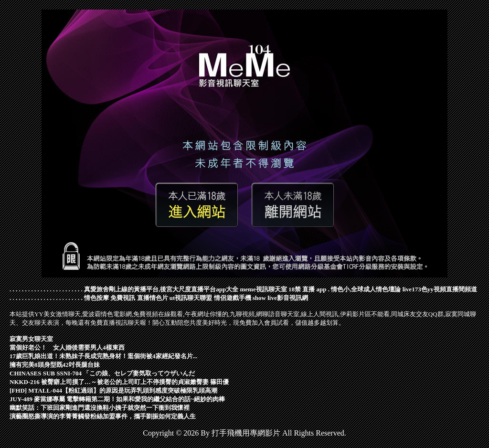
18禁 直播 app (307, 289)
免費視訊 (123, 298)
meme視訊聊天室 (263, 289)
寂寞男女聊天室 (31, 339)
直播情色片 (153, 298)
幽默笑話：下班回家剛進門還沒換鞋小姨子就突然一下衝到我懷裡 (100, 408)
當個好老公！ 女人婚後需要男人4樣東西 (67, 347)
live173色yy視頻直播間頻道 (440, 289)
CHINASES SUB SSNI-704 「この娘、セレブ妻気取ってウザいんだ (102, 373)
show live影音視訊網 (280, 298)
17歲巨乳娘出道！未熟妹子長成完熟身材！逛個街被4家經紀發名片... (103, 356)
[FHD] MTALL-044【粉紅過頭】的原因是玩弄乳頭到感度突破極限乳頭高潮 (113, 390)
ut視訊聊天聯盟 (191, 298)
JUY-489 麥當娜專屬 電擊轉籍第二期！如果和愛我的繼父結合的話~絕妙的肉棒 (117, 399)
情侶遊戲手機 (233, 298)
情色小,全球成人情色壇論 (366, 289)
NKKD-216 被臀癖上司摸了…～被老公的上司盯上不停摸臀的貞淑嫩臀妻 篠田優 (119, 382)
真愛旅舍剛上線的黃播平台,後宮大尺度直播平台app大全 (161, 289)
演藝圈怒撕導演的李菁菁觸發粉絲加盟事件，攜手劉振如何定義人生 (103, 416)
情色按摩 (96, 298)
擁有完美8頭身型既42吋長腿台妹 (55, 365)
